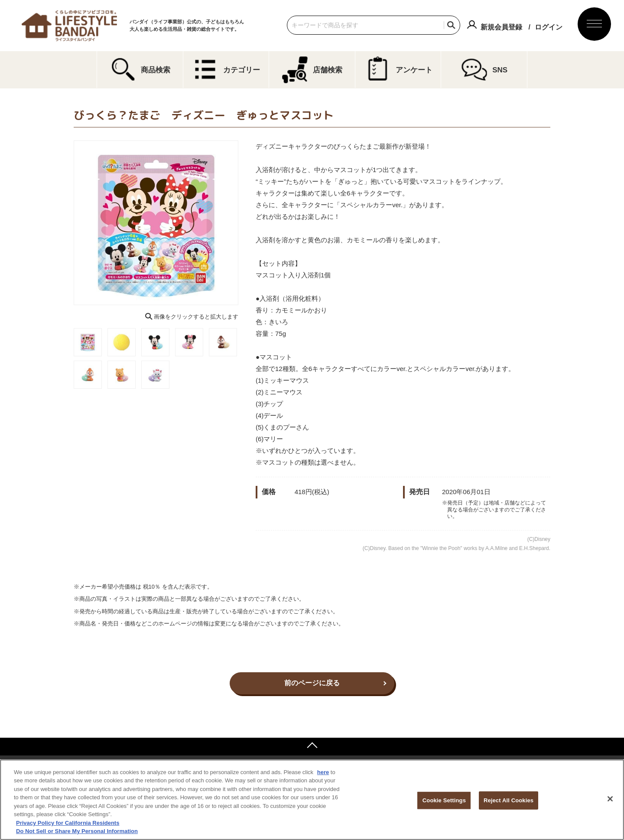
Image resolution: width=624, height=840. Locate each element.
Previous (68, 223)
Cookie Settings (444, 800)
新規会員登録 (501, 27)
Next (244, 223)
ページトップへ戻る (312, 746)
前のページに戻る (312, 683)
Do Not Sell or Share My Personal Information (77, 831)
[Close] (610, 799)
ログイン (549, 27)
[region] (312, 800)
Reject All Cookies (509, 800)
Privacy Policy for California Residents (68, 823)
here (323, 772)
